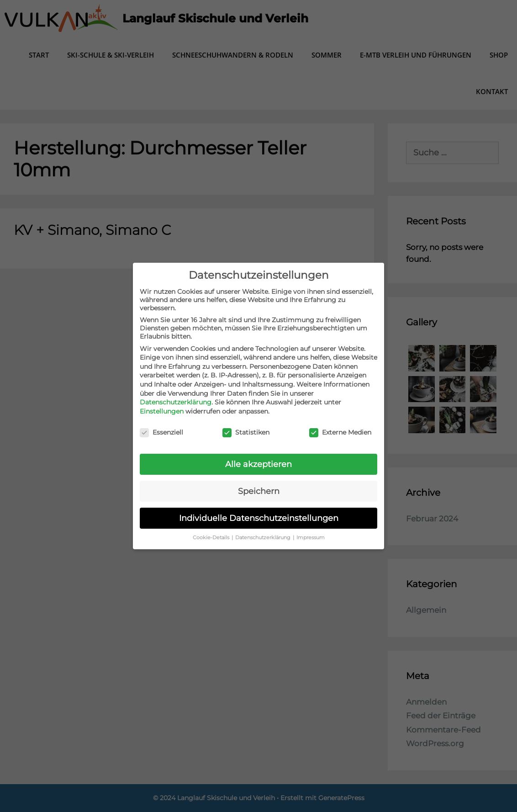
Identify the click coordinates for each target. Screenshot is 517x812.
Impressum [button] (311, 538)
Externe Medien (340, 432)
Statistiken (246, 432)
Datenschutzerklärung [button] (264, 538)
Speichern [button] (259, 491)
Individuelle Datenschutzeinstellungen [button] (259, 518)
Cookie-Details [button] (212, 538)
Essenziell (161, 432)
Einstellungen (162, 411)
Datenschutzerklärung (176, 402)
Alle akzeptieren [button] (258, 464)
